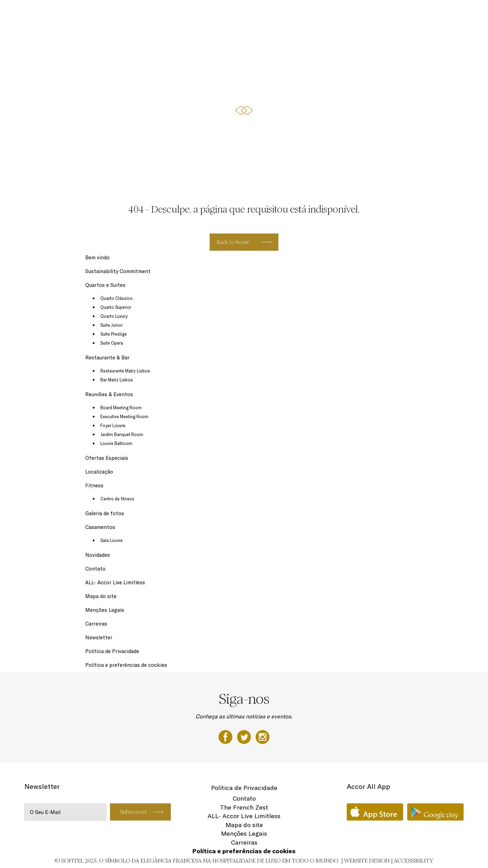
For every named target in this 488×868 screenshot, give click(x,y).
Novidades (98, 555)
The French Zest (244, 807)
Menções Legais (105, 610)
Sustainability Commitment (118, 271)
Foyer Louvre (113, 425)
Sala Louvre (112, 540)
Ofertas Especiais (350, 13)
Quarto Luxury (114, 316)
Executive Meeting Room (124, 416)
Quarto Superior (116, 307)
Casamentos (100, 527)
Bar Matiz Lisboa (117, 380)
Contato (95, 569)
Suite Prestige (114, 334)
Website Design (367, 861)
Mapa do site (101, 596)
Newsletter (99, 637)
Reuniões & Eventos (301, 13)
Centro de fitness (117, 499)
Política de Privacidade (112, 651)
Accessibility (414, 861)
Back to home (233, 242)
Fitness (418, 13)
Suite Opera (112, 343)
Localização (389, 13)
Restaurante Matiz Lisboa (125, 371)
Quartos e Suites (205, 13)
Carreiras (96, 624)
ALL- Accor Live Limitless (115, 582)
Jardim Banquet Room (122, 434)
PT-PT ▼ (443, 13)
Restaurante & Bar (251, 13)
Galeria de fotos (105, 513)
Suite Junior (112, 325)
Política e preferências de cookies (126, 665)
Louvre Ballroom (116, 443)
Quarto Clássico (117, 298)
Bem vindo (97, 257)
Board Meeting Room (121, 408)
